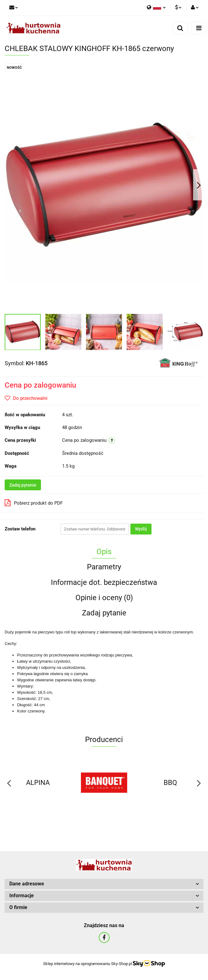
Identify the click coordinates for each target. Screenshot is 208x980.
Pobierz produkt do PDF (34, 503)
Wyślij (141, 529)
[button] (104, 884)
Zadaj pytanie (23, 485)
